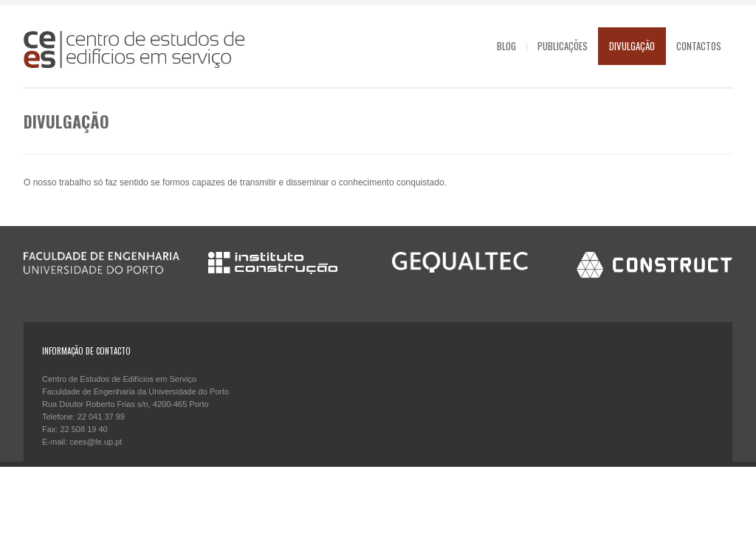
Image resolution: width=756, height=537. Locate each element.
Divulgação (632, 46)
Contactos (699, 46)
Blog (506, 46)
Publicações (563, 46)
